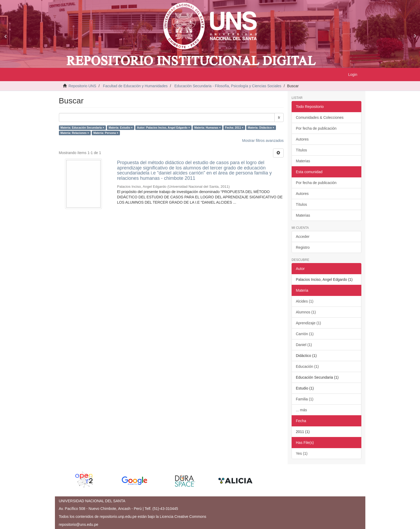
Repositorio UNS (82, 86)
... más (301, 410)
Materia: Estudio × (121, 128)
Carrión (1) (305, 334)
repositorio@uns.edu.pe (79, 524)
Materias (303, 161)
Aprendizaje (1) (308, 323)
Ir (279, 117)
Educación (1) (307, 366)
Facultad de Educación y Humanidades (135, 86)
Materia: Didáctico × (261, 128)
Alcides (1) (305, 301)
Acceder (303, 237)
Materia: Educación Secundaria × (82, 128)
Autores (302, 139)
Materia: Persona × (106, 133)
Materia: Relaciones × (75, 133)
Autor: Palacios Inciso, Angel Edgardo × (163, 128)
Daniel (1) (304, 345)
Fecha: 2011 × (234, 128)
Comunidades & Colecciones (320, 117)
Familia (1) (305, 399)
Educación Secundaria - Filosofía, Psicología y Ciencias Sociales (228, 86)
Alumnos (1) (306, 312)
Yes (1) (302, 453)
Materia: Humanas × (207, 128)
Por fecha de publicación (316, 128)
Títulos (301, 150)
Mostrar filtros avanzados (263, 141)
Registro (303, 247)
